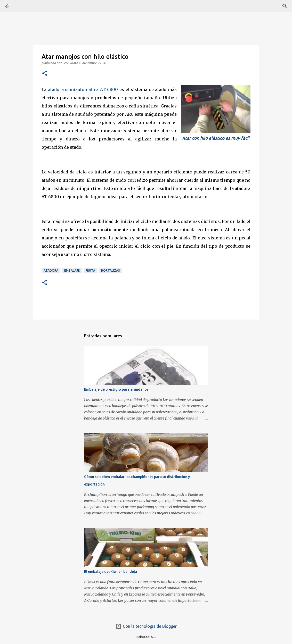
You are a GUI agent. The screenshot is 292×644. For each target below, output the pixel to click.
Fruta (90, 270)
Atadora (51, 270)
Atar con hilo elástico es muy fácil (216, 138)
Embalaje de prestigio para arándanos (116, 389)
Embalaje (72, 270)
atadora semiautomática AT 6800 (83, 89)
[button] (45, 74)
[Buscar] (22, 6)
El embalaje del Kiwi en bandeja (111, 572)
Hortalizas (111, 270)
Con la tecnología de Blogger (146, 626)
